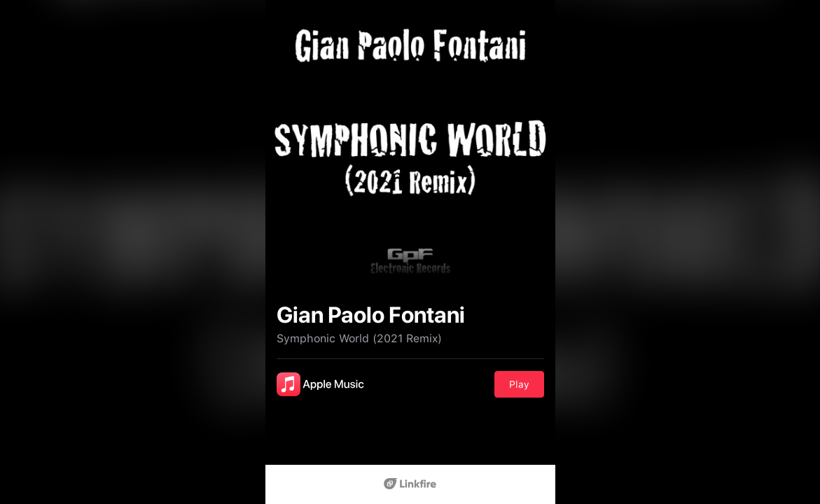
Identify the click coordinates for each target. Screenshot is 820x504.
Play (519, 384)
